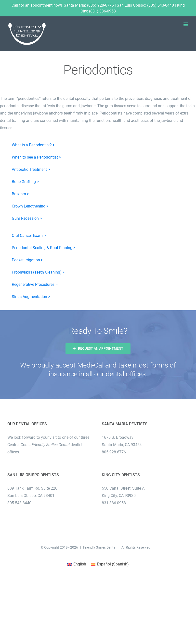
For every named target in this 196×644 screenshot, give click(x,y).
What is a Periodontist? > (33, 145)
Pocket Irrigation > (27, 260)
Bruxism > (20, 194)
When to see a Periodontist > (36, 157)
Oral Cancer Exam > (29, 236)
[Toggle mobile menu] (186, 24)
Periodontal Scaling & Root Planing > (44, 248)
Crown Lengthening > (30, 206)
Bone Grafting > (25, 182)
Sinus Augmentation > (31, 297)
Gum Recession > (27, 218)
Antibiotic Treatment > (31, 169)
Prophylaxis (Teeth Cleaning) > (38, 272)
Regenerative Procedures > (35, 284)
